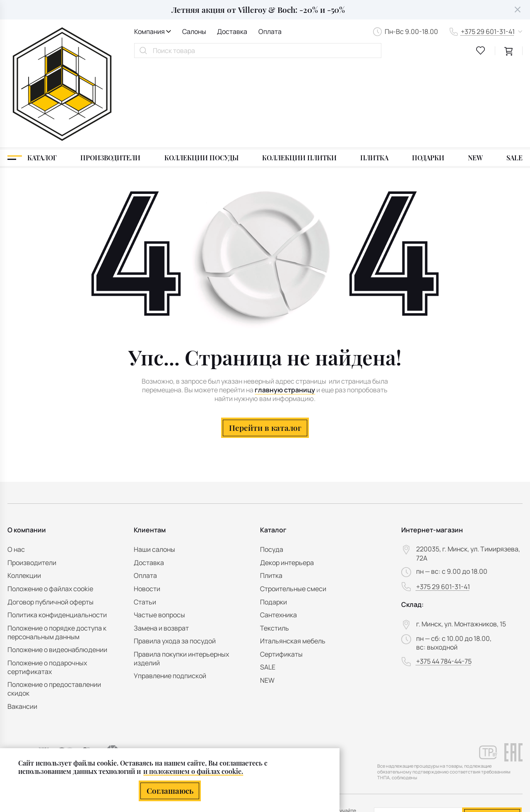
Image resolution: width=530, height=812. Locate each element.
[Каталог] (32, 74)
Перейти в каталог (265, 344)
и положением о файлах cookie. (193, 771)
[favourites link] (481, 51)
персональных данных (471, 750)
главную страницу (285, 307)
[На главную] (62, 43)
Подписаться (492, 731)
